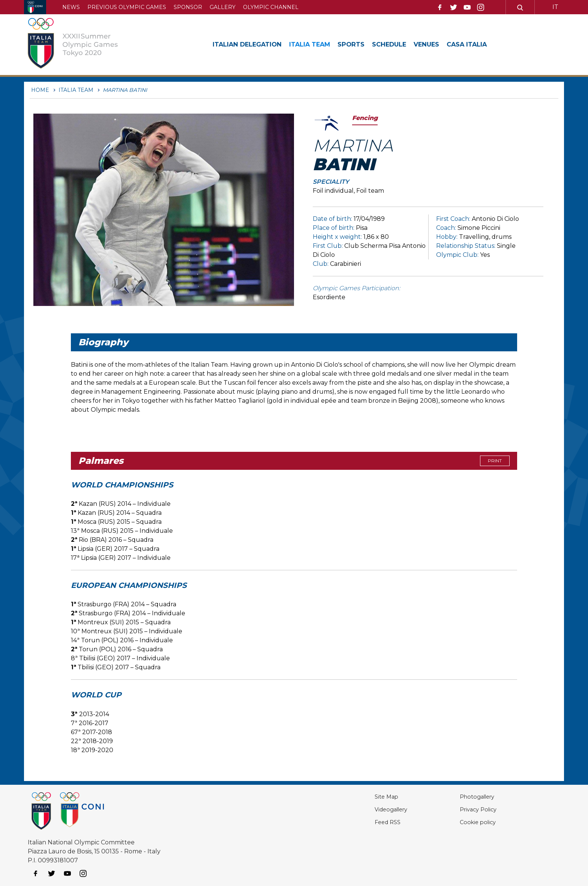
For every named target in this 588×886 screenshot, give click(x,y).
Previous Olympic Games (127, 7)
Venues (447, 44)
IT (555, 7)
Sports (365, 44)
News (71, 7)
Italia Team (320, 44)
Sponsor (188, 7)
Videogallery (370, 809)
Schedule (406, 44)
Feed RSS (365, 822)
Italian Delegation (251, 44)
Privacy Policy (468, 809)
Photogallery (467, 797)
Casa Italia (491, 44)
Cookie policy (467, 822)
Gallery (223, 7)
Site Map (364, 797)
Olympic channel (271, 7)
